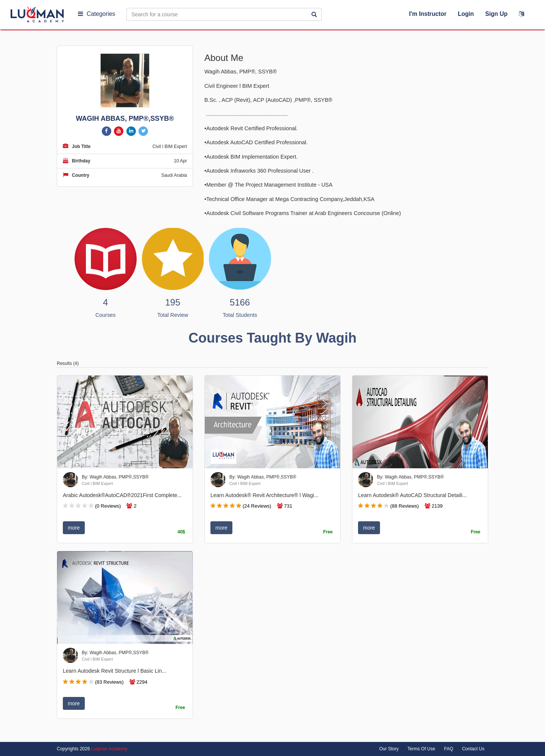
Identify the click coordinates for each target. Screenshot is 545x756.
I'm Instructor (428, 14)
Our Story (389, 749)
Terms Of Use (421, 749)
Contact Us (473, 749)
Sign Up (496, 14)
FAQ (448, 749)
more (74, 528)
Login (466, 14)
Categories (97, 14)
